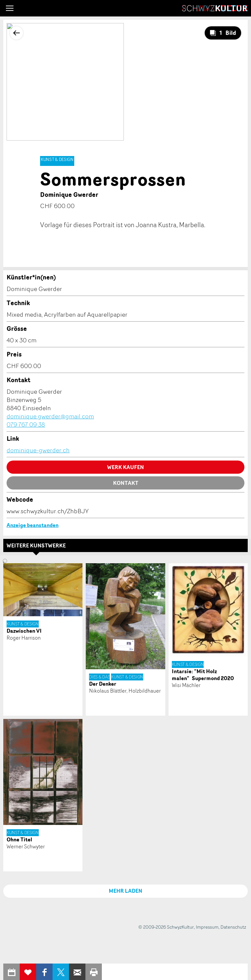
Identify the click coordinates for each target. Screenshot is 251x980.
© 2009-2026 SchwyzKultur (166, 927)
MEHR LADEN (126, 891)
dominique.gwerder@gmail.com (50, 416)
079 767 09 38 (26, 424)
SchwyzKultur (215, 8)
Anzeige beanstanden (33, 525)
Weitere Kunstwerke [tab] (36, 545)
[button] (10, 8)
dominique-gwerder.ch (38, 450)
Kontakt (126, 483)
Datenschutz (233, 927)
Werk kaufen (126, 467)
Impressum (207, 927)
